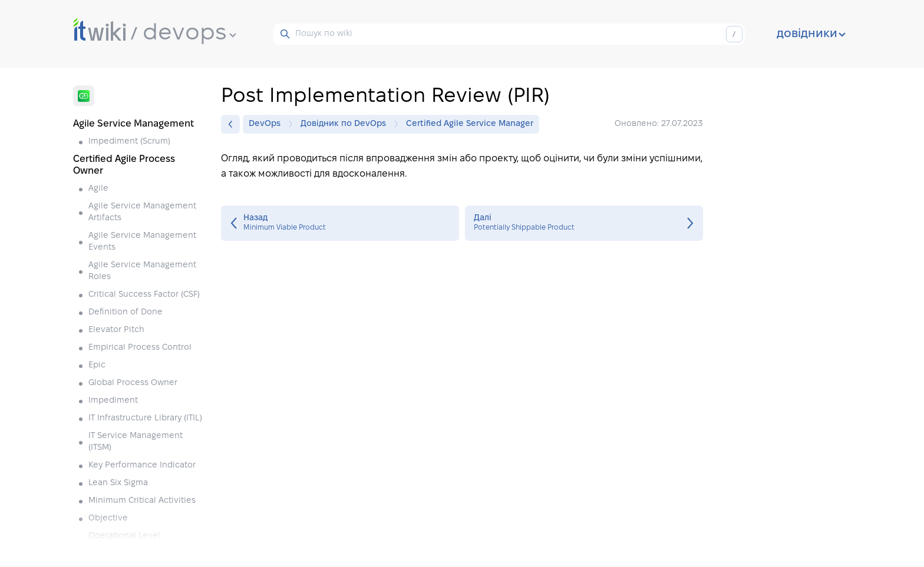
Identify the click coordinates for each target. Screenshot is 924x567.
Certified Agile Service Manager (470, 124)
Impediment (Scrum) (129, 142)
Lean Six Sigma (118, 483)
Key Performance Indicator (142, 465)
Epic (97, 365)
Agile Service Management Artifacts (142, 212)
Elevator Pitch (116, 330)
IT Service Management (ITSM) (136, 442)
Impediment (113, 401)
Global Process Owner (133, 383)
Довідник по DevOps (346, 124)
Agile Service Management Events (142, 242)
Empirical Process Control (140, 348)
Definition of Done (126, 312)
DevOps (268, 124)
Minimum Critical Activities (142, 501)
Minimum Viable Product (340, 223)
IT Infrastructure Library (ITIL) (145, 418)
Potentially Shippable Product (584, 223)
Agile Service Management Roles (142, 271)
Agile (98, 189)
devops (189, 34)
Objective (108, 518)
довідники (811, 34)
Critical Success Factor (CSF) (144, 295)
